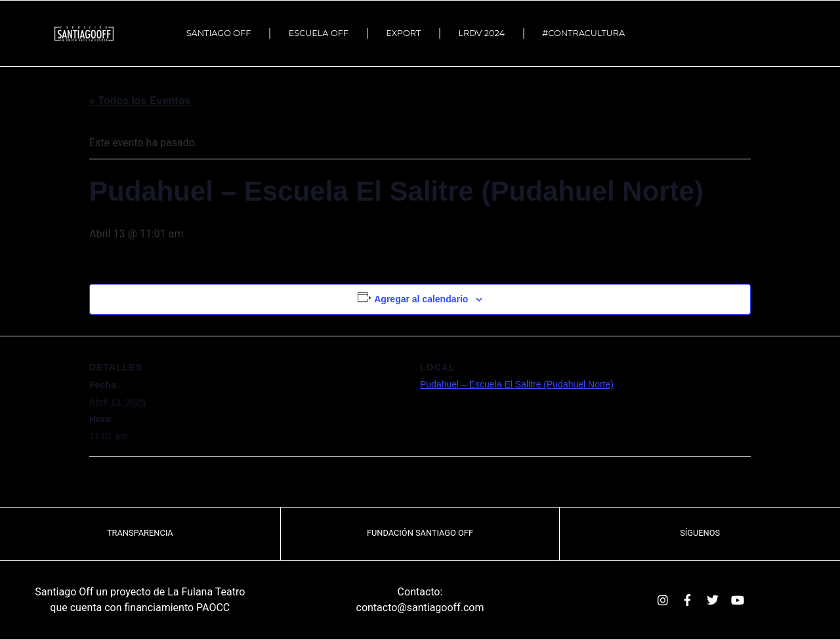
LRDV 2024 (482, 33)
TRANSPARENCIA (140, 533)
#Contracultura (587, 33)
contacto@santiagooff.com (420, 608)
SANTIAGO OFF (219, 33)
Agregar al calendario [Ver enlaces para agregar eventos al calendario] (421, 299)
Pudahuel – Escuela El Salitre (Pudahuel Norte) (517, 384)
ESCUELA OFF (319, 33)
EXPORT (403, 33)
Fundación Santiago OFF (420, 533)
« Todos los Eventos (140, 101)
